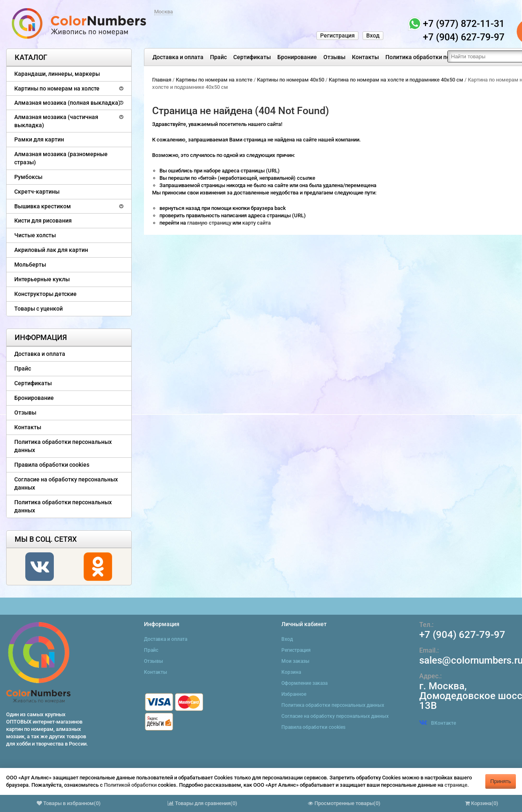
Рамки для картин (39, 139)
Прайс (218, 57)
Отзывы (334, 57)
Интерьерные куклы (42, 279)
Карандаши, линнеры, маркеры (57, 74)
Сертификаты (252, 57)
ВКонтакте (438, 723)
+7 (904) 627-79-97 (462, 635)
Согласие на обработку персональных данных (66, 483)
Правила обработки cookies (52, 465)
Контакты (365, 57)
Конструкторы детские (45, 294)
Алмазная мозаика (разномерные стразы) (61, 158)
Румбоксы (28, 177)
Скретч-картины (37, 192)
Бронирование (297, 57)
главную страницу (210, 223)
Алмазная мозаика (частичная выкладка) (56, 121)
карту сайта (257, 223)
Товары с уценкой (39, 309)
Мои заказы (295, 661)
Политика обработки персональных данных (445, 57)
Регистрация (337, 35)
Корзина (291, 672)
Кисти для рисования (43, 221)
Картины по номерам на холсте (57, 88)
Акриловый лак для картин (51, 250)
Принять (501, 781)
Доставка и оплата (178, 57)
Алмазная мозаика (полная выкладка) (67, 103)
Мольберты (30, 265)
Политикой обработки (130, 785)
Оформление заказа (304, 683)
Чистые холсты (35, 235)
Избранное (294, 694)
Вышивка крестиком (43, 206)
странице (456, 785)
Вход (373, 35)
